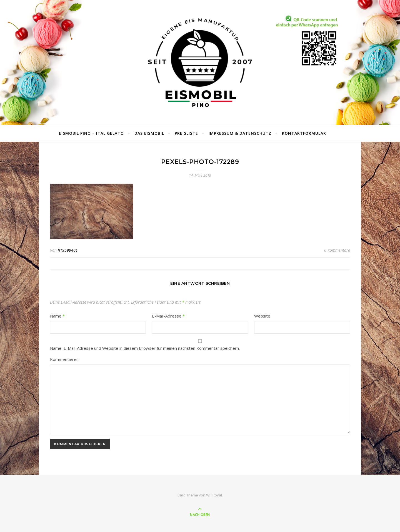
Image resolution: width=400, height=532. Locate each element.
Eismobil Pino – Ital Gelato (91, 133)
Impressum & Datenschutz (240, 133)
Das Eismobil (149, 133)
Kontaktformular (304, 133)
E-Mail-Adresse (168, 316)
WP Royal (214, 495)
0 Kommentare (337, 250)
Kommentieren (64, 359)
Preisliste (186, 133)
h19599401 (68, 250)
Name (57, 316)
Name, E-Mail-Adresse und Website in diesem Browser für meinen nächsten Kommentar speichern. (145, 348)
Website (262, 316)
